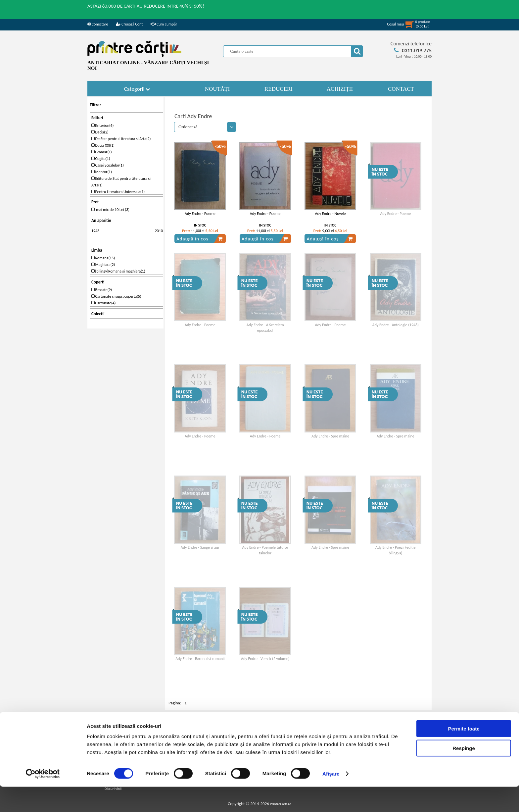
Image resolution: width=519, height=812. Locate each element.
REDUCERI (279, 89)
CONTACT (401, 89)
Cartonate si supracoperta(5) (116, 296)
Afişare (331, 799)
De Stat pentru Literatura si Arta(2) (121, 139)
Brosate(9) (102, 290)
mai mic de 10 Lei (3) (110, 210)
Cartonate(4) (103, 303)
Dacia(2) (100, 132)
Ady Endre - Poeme (200, 214)
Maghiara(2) (103, 265)
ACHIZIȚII (340, 89)
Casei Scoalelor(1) (108, 165)
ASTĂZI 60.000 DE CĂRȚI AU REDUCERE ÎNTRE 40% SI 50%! (146, 6)
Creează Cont (129, 24)
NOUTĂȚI (217, 89)
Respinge (464, 773)
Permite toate (464, 754)
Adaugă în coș (200, 239)
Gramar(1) (102, 152)
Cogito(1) (101, 159)
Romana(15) (103, 258)
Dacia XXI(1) (103, 145)
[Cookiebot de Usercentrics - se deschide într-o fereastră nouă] (43, 799)
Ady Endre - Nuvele (330, 214)
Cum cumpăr (164, 24)
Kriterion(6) (103, 126)
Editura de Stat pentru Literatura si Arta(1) (121, 182)
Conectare (98, 24)
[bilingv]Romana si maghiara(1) (118, 271)
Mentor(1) (102, 172)
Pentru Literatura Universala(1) (118, 192)
